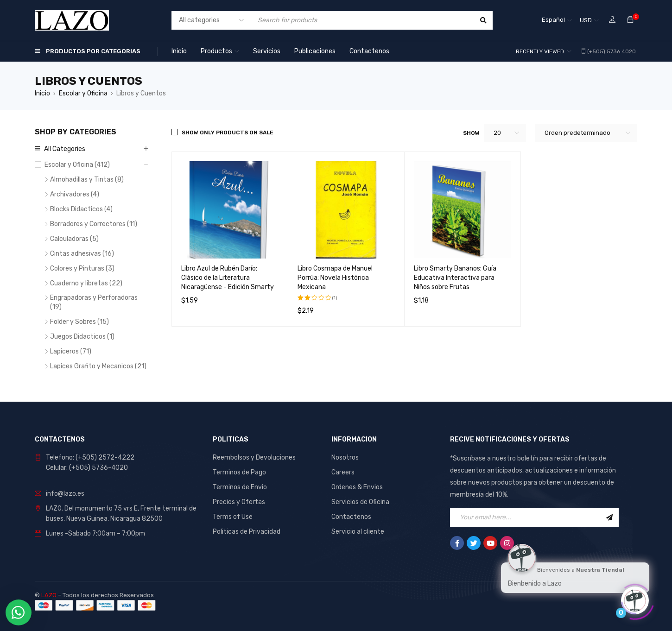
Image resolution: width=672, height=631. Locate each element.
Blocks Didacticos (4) (81, 209)
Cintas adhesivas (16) (82, 254)
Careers (343, 472)
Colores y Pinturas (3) (82, 268)
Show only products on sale (228, 133)
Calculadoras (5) (74, 239)
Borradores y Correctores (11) (94, 224)
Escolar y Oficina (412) (77, 165)
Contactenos (351, 517)
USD (586, 20)
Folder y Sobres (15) (79, 322)
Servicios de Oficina (360, 502)
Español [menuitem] (553, 20)
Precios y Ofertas (239, 502)
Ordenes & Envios (357, 487)
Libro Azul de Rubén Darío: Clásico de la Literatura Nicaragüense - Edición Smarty (228, 278)
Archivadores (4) (75, 194)
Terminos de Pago (239, 472)
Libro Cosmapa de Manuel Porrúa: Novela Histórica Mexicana (335, 278)
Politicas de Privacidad (247, 532)
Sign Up (609, 517)
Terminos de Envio (240, 487)
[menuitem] (557, 20)
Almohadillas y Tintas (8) (87, 180)
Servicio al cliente (358, 532)
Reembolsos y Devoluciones (254, 457)
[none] (557, 20)
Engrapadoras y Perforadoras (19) (94, 302)
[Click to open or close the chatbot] (635, 598)
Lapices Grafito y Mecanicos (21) (98, 366)
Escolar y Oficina (83, 93)
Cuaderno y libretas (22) (86, 283)
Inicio (42, 93)
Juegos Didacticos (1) (82, 337)
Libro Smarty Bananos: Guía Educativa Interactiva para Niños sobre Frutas (455, 278)
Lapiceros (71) (71, 351)
